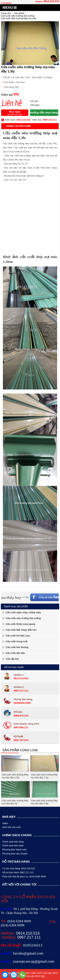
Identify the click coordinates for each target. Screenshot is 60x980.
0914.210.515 (51, 1)
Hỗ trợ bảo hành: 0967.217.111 (18, 872)
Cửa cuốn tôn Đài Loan (18, 636)
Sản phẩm (19, 13)
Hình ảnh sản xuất (11, 827)
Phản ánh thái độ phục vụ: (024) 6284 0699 (24, 877)
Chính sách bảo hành (13, 846)
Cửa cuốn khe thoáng (17, 647)
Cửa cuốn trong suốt (16, 641)
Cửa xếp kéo (12, 659)
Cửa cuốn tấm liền (15, 653)
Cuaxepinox (6, 3)
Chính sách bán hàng (13, 842)
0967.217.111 (50, 120)
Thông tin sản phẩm (18, 126)
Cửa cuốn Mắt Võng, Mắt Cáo (21, 630)
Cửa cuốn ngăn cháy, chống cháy (23, 612)
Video (5, 823)
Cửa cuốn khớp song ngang (20, 624)
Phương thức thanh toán (14, 850)
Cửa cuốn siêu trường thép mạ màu (19, 18)
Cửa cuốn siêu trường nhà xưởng (18, 16)
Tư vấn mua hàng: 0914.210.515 (19, 868)
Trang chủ (6, 13)
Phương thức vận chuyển (15, 854)
